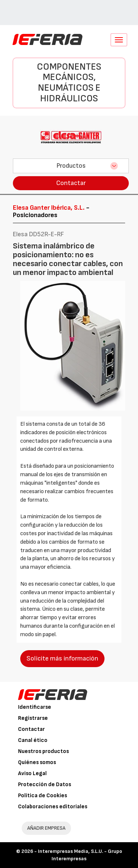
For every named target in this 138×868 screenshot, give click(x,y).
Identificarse (35, 707)
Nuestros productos (43, 751)
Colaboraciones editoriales (53, 807)
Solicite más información (62, 658)
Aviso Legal (32, 773)
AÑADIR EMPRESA (46, 828)
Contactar (71, 183)
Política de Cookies (43, 796)
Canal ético (33, 740)
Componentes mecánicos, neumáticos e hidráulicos (69, 83)
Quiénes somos (37, 762)
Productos (71, 166)
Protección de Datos (45, 785)
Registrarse (33, 718)
